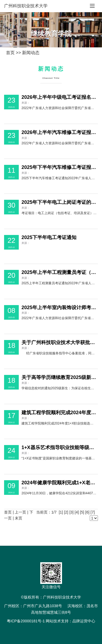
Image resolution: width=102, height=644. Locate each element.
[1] (61, 512)
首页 (10, 53)
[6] (87, 512)
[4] (77, 512)
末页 (18, 518)
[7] (93, 512)
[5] (82, 512)
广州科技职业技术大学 (26, 6)
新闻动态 (31, 53)
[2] (66, 512)
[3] (72, 512)
